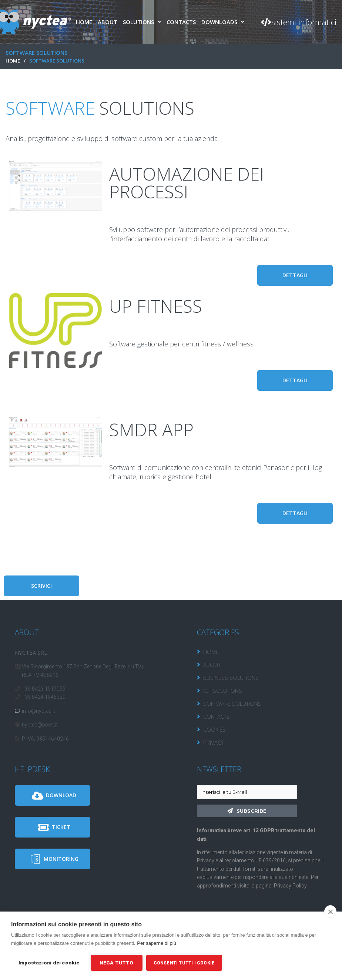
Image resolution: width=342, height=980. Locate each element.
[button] (299, 22)
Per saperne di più (157, 943)
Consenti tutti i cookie (184, 963)
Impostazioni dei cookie (49, 963)
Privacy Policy (290, 886)
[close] (330, 912)
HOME (13, 61)
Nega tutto (117, 963)
